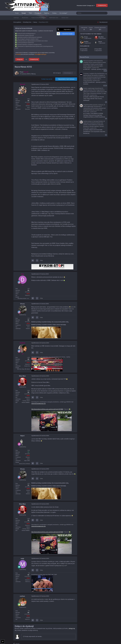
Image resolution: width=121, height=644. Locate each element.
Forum (24, 14)
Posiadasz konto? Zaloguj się (86, 6)
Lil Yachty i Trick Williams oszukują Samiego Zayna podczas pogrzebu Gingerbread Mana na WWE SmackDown (94, 115)
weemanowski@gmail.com (39, 404)
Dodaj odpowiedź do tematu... (33, 636)
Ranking (47, 13)
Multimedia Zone (54, 18)
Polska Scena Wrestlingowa (39, 18)
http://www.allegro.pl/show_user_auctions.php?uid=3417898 (47, 409)
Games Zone (65, 18)
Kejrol (100, 42)
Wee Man (101, 37)
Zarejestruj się (102, 5)
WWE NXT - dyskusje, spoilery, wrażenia (95, 69)
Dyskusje (16, 18)
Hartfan (86, 42)
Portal (17, 13)
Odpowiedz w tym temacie (66, 79)
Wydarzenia (25, 18)
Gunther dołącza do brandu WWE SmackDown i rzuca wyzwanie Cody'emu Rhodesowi (94, 132)
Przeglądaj (38, 13)
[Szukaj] (85, 13)
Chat (30, 13)
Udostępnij (57, 73)
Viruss (86, 37)
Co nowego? (63, 13)
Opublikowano (40, 84)
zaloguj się (72, 628)
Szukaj (54, 13)
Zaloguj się (20, 59)
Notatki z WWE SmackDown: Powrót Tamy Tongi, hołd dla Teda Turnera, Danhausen (94, 99)
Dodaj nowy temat (47, 79)
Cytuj (41, 260)
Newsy (34, 74)
